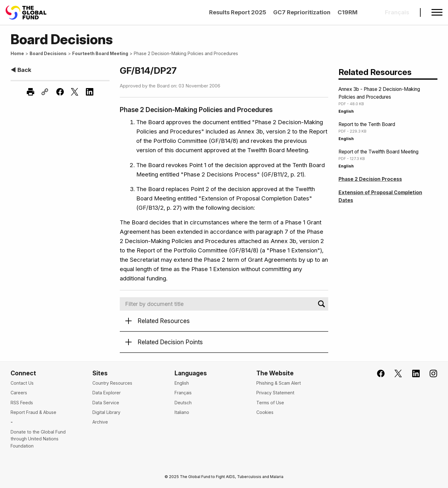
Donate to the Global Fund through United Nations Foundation (38, 439)
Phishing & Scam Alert (279, 383)
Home (17, 53)
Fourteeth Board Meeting (100, 53)
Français (183, 393)
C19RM (348, 12)
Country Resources (112, 383)
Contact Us (22, 383)
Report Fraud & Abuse (33, 412)
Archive (100, 422)
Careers (19, 393)
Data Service (106, 403)
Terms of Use (270, 403)
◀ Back (21, 70)
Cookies (265, 412)
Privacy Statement (275, 393)
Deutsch (183, 403)
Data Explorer (107, 393)
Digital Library (106, 412)
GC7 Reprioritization (302, 12)
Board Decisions (48, 53)
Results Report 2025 (238, 12)
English (346, 111)
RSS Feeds (22, 403)
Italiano (182, 412)
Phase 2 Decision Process (370, 179)
